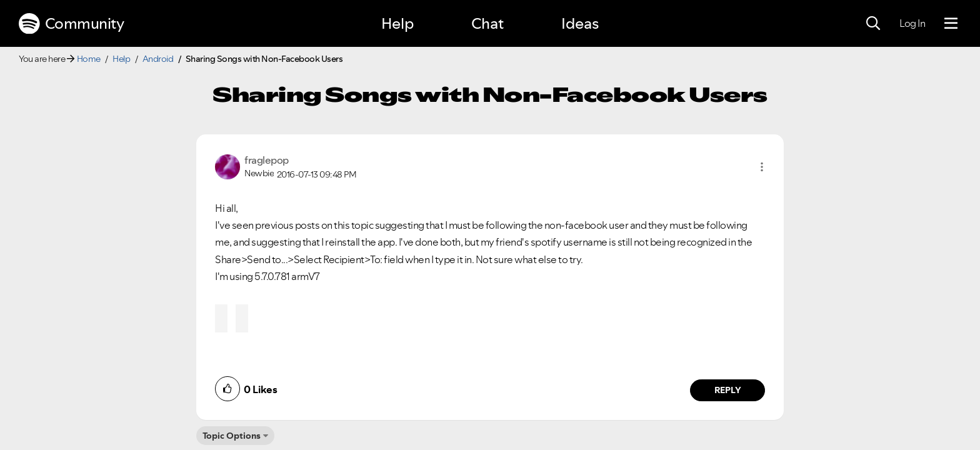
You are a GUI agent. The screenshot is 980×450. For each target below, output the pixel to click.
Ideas (580, 23)
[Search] (873, 24)
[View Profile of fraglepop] (267, 160)
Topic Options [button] (232, 436)
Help (397, 23)
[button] (762, 167)
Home (89, 59)
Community (71, 24)
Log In (912, 23)
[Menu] (951, 24)
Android (158, 59)
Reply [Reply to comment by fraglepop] (728, 390)
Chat (487, 23)
